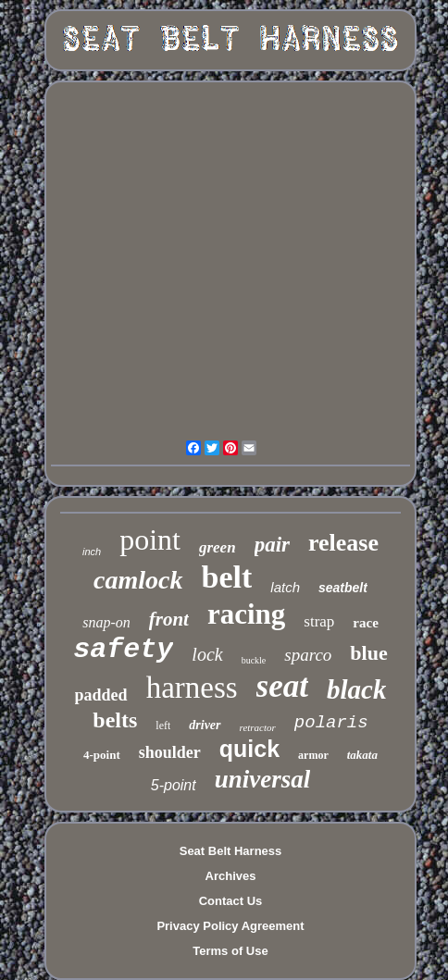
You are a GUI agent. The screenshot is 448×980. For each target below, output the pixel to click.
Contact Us (231, 901)
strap (319, 621)
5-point (174, 785)
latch (285, 587)
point (150, 540)
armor (313, 755)
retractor (258, 727)
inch (92, 552)
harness (192, 688)
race (365, 623)
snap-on (106, 622)
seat (282, 686)
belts (115, 720)
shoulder (170, 752)
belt (227, 577)
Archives (231, 876)
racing (246, 614)
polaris (331, 723)
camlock (138, 580)
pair (272, 545)
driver (205, 725)
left (163, 726)
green (218, 547)
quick (249, 749)
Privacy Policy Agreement (230, 926)
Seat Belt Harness (231, 851)
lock (207, 654)
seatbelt (343, 588)
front (169, 619)
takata (362, 755)
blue (368, 653)
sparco (308, 655)
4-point (102, 755)
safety (123, 650)
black (356, 689)
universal (263, 779)
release (343, 543)
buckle (254, 660)
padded (101, 695)
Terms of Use (230, 951)
